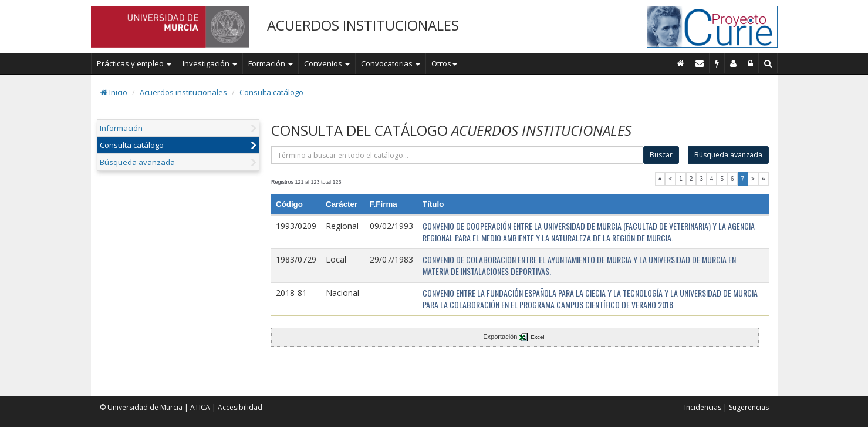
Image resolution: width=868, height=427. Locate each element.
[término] (457, 155)
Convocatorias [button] (391, 63)
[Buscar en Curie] (768, 63)
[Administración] (751, 63)
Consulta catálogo (271, 92)
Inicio (114, 92)
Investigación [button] (210, 63)
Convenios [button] (327, 63)
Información (121, 128)
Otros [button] (444, 63)
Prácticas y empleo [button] (134, 63)
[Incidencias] (717, 63)
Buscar (661, 155)
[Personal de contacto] (734, 63)
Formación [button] (271, 63)
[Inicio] (681, 63)
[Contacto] (700, 63)
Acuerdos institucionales (183, 92)
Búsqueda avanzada (137, 162)
